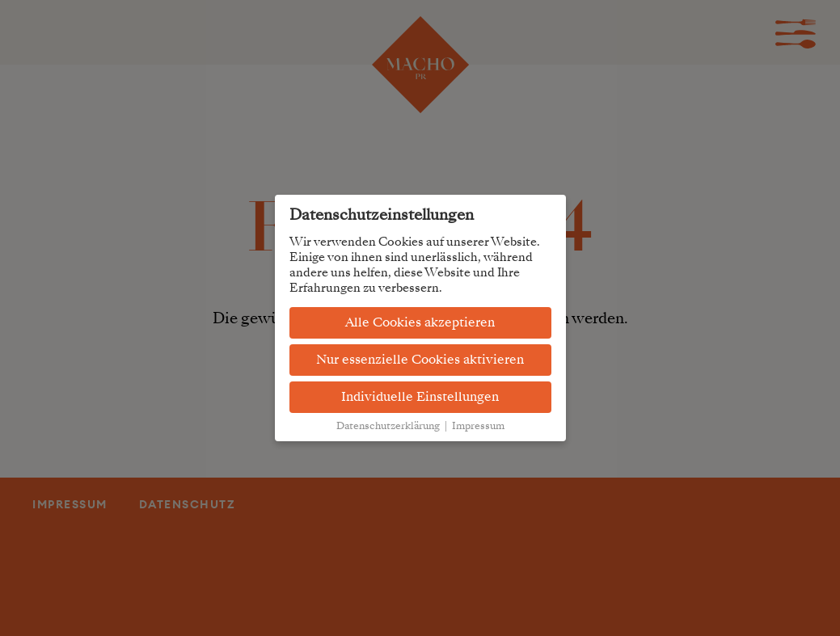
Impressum (478, 426)
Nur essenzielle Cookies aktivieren (420, 360)
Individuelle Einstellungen (420, 397)
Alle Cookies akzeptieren (420, 322)
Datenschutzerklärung (388, 426)
